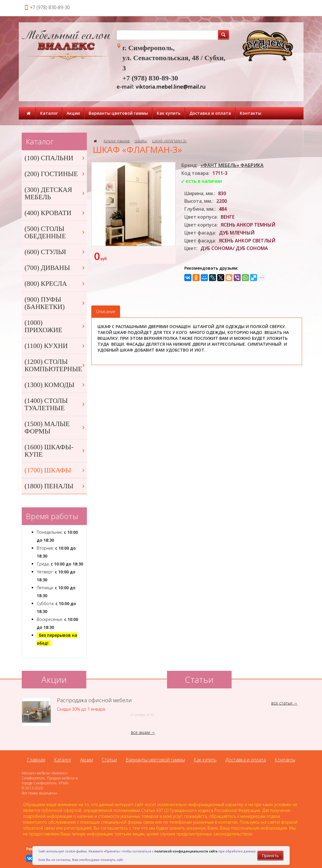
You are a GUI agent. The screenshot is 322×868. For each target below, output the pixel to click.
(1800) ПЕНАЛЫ (55, 486)
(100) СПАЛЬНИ (55, 158)
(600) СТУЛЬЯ (55, 252)
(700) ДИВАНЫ (55, 268)
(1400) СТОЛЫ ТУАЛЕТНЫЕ (55, 404)
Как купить (169, 113)
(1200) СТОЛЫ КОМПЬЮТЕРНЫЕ (55, 365)
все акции (140, 732)
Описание (106, 311)
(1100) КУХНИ (55, 346)
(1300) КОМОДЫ (55, 385)
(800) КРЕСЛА (55, 284)
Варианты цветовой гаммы (118, 113)
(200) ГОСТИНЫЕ (55, 174)
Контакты (251, 113)
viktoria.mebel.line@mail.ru (171, 87)
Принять (270, 856)
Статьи (109, 760)
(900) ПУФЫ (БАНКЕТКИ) (55, 303)
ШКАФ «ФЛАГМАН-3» (169, 141)
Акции (73, 113)
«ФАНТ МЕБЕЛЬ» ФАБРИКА (232, 165)
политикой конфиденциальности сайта (186, 851)
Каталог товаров (117, 141)
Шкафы (141, 141)
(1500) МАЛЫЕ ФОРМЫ (55, 428)
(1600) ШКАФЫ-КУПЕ (55, 451)
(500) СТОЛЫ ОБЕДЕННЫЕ (55, 232)
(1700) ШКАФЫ (55, 470)
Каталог (49, 113)
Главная (36, 760)
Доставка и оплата (210, 113)
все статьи (282, 703)
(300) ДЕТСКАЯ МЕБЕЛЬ (55, 193)
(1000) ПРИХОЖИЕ (55, 326)
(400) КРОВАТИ (55, 213)
